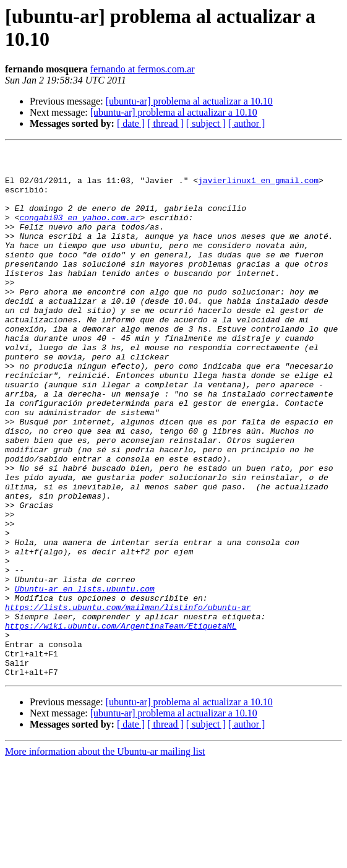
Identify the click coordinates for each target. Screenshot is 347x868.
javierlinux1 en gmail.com (258, 187)
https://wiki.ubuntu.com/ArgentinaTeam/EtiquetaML (121, 722)
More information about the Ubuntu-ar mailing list (105, 857)
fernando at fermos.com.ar (143, 69)
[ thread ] (165, 123)
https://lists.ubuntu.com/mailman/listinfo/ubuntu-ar (128, 700)
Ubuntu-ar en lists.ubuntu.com (85, 677)
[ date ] (131, 123)
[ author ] (247, 123)
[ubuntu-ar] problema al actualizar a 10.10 (189, 101)
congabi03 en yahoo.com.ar (79, 232)
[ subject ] (206, 123)
